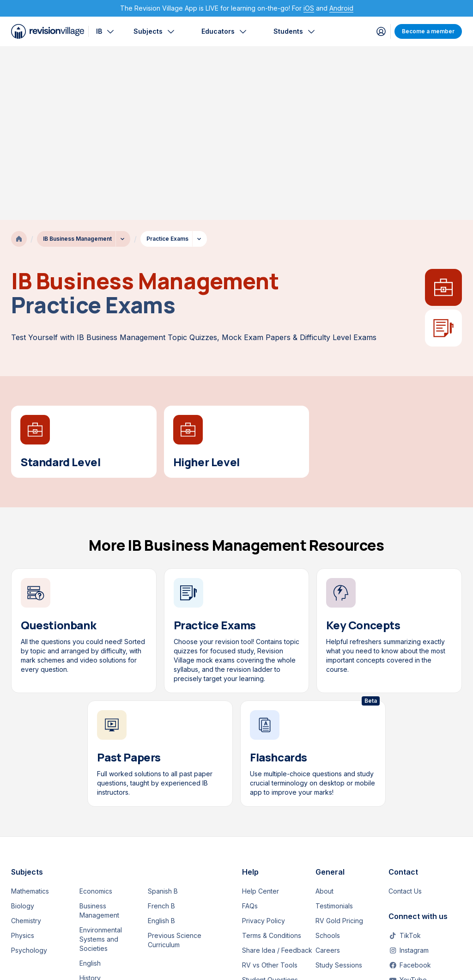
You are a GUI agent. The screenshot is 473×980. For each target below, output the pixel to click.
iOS (309, 8)
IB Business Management (77, 65)
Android (341, 8)
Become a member (428, 31)
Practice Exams (167, 65)
